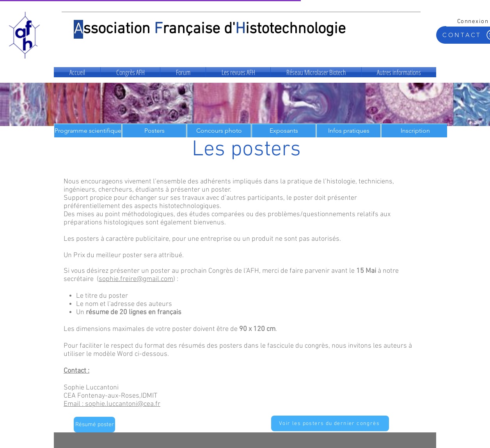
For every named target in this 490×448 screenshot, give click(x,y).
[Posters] (154, 131)
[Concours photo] (219, 131)
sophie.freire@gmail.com (136, 279)
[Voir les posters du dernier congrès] (330, 423)
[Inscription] (415, 131)
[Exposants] (284, 131)
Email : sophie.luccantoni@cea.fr (112, 404)
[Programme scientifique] (88, 131)
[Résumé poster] (94, 425)
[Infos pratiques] (349, 131)
